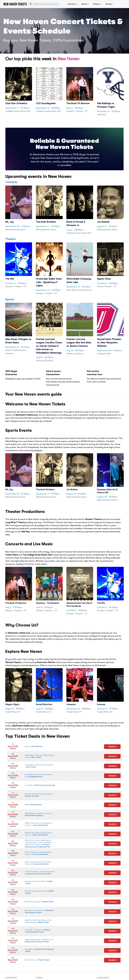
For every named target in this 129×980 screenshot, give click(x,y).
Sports (85, 4)
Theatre (97, 4)
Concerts (72, 4)
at (34, 747)
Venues (110, 4)
